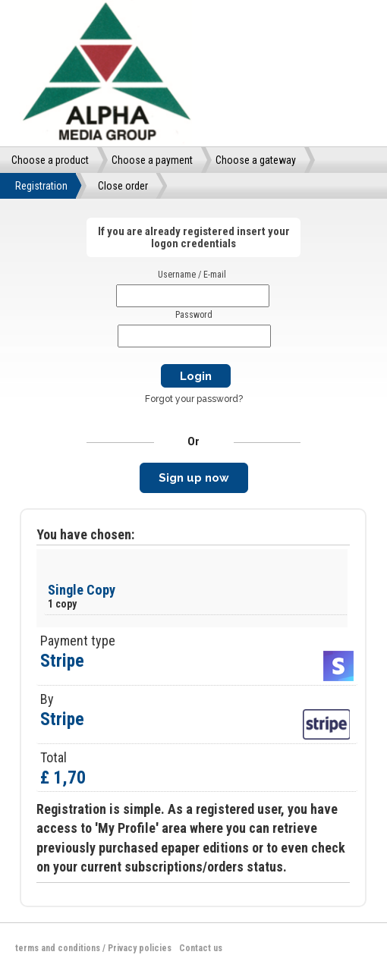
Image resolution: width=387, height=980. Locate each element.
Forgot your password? (194, 399)
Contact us (201, 948)
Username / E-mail (192, 275)
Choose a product (50, 160)
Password (194, 315)
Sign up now (194, 478)
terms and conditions (58, 948)
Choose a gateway (256, 160)
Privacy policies (140, 948)
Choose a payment (152, 160)
